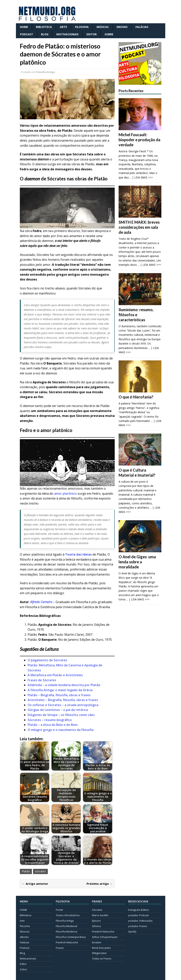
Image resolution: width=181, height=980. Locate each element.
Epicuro (96, 921)
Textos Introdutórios (68, 915)
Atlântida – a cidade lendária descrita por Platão (64, 685)
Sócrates (97, 910)
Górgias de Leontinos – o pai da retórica (58, 710)
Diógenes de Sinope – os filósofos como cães (61, 715)
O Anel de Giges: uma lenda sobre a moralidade (137, 562)
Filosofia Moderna (66, 932)
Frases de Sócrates (42, 680)
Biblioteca (44, 27)
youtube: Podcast (138, 915)
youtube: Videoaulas (140, 921)
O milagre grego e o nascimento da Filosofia (61, 730)
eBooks (122, 27)
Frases (60, 948)
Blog (45, 34)
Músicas (103, 27)
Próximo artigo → (100, 884)
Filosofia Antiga (45, 72)
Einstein (97, 942)
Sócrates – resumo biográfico (50, 720)
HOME (24, 27)
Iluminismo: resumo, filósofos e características (136, 315)
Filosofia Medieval (66, 926)
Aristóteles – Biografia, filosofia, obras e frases (63, 700)
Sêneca (96, 926)
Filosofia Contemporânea (71, 937)
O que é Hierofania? (136, 397)
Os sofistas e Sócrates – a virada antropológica (63, 705)
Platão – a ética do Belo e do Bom (53, 725)
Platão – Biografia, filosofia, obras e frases (59, 695)
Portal (59, 910)
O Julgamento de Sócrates (47, 660)
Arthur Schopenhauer (105, 937)
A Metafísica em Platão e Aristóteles (55, 675)
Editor (92, 34)
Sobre (109, 34)
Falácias (142, 27)
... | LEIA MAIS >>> (141, 177)
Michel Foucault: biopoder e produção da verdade (139, 140)
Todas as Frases (102, 958)
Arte (63, 27)
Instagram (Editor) (138, 910)
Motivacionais (67, 34)
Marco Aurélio (100, 915)
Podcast (27, 34)
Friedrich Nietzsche (67, 942)
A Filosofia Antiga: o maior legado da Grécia (60, 690)
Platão (26, 871)
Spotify (132, 932)
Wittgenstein (99, 953)
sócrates (40, 871)
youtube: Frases (138, 926)
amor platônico (65, 493)
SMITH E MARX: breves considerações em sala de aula (139, 227)
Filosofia (82, 27)
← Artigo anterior (35, 884)
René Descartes (101, 948)
